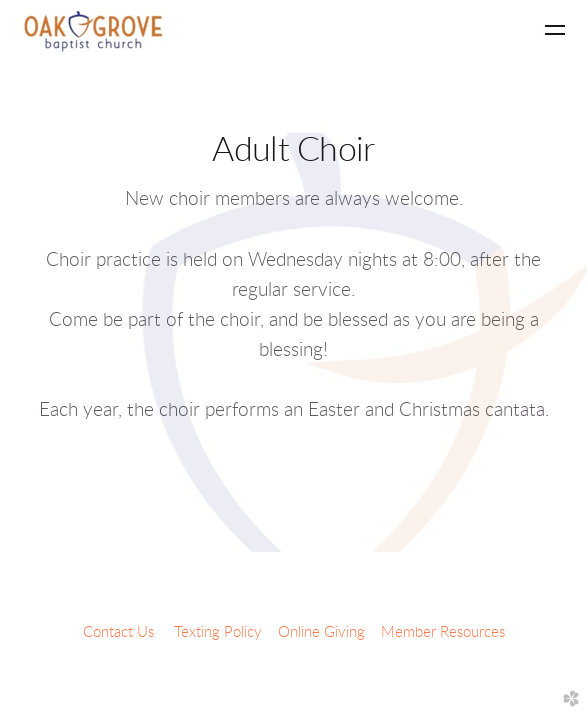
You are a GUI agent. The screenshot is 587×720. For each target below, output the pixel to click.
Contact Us (118, 632)
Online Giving (321, 632)
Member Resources (443, 632)
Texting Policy (218, 632)
